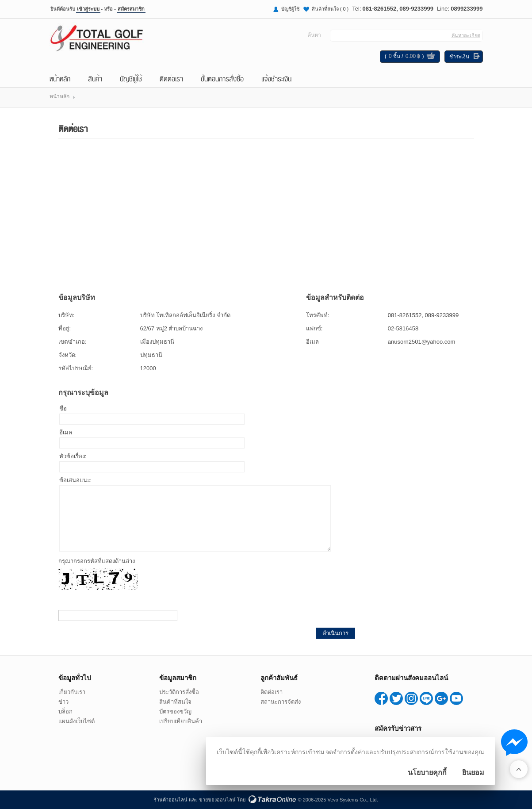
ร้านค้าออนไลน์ (171, 800)
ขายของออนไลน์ (217, 800)
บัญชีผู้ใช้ (290, 9)
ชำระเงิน (459, 57)
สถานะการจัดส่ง (281, 702)
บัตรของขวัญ (175, 711)
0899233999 (467, 9)
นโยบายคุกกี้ (427, 773)
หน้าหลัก (60, 78)
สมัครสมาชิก (131, 9)
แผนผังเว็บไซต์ (77, 721)
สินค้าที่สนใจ (330, 9)
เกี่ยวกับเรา (72, 692)
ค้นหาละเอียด (466, 35)
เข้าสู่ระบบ (88, 9)
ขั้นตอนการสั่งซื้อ (222, 78)
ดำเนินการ (335, 633)
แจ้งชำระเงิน (276, 78)
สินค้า (95, 78)
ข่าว (63, 702)
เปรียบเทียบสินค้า (181, 721)
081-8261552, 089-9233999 (398, 9)
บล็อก (65, 711)
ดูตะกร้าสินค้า (431, 57)
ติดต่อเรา (171, 78)
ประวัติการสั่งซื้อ (179, 692)
